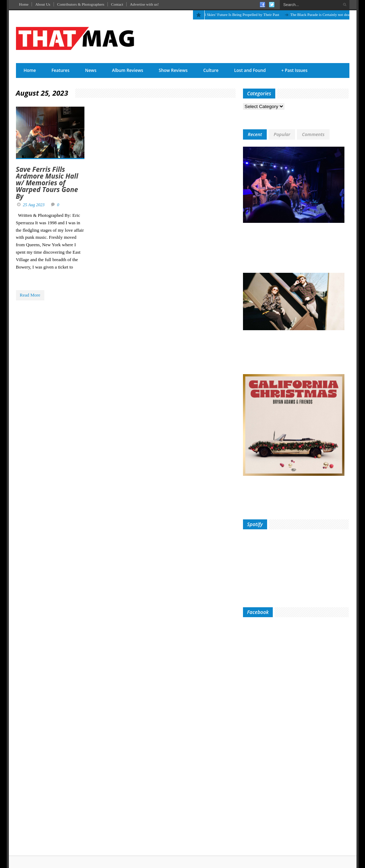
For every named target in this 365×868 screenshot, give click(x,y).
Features (60, 70)
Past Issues (294, 71)
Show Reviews (173, 70)
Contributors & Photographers (81, 4)
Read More (30, 295)
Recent (255, 134)
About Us (43, 4)
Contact (117, 4)
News (91, 70)
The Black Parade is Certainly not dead (323, 15)
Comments (313, 134)
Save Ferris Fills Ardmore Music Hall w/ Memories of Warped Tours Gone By (47, 183)
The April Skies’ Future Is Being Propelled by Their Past (238, 15)
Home (24, 4)
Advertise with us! (144, 4)
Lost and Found (250, 70)
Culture (211, 70)
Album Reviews (128, 70)
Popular (282, 134)
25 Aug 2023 (34, 205)
